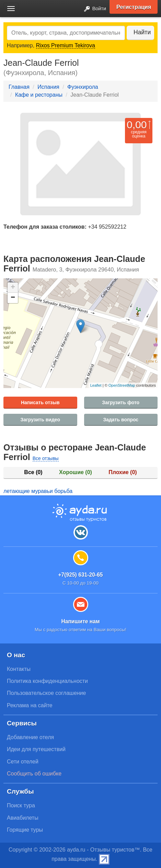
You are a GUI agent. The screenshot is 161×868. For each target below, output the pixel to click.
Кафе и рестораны (39, 95)
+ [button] (13, 288)
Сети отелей (23, 762)
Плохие (123, 472)
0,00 (137, 125)
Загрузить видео (40, 420)
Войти (93, 9)
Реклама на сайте (30, 705)
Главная (19, 87)
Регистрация (134, 7)
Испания (48, 87)
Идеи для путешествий (36, 749)
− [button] (13, 298)
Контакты (19, 669)
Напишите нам (80, 621)
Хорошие (76, 472)
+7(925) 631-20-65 (80, 575)
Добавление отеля (30, 737)
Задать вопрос (121, 420)
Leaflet (96, 385)
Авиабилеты (23, 818)
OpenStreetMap (122, 385)
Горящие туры (25, 830)
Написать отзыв (40, 402)
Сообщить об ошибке (34, 774)
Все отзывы (46, 458)
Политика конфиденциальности (47, 681)
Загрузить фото (121, 402)
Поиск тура (21, 805)
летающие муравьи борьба (38, 491)
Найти (142, 32)
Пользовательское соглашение (46, 693)
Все (33, 472)
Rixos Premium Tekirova (66, 45)
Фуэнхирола (83, 87)
